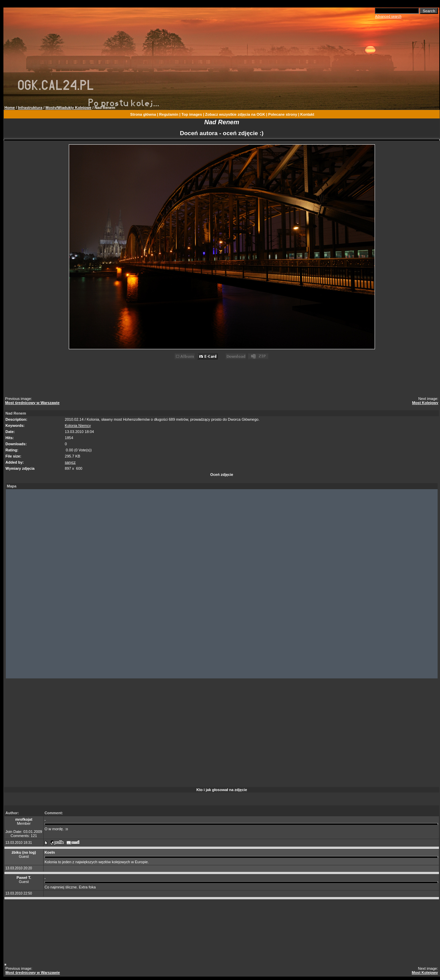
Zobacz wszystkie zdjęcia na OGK (235, 114)
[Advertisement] (223, 379)
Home (10, 108)
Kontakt (307, 114)
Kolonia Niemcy (78, 425)
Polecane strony (283, 114)
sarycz (70, 462)
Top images (192, 114)
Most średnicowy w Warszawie (32, 403)
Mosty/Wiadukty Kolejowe (69, 108)
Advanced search (388, 17)
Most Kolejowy (425, 403)
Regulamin (169, 114)
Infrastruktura (30, 108)
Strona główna (143, 114)
